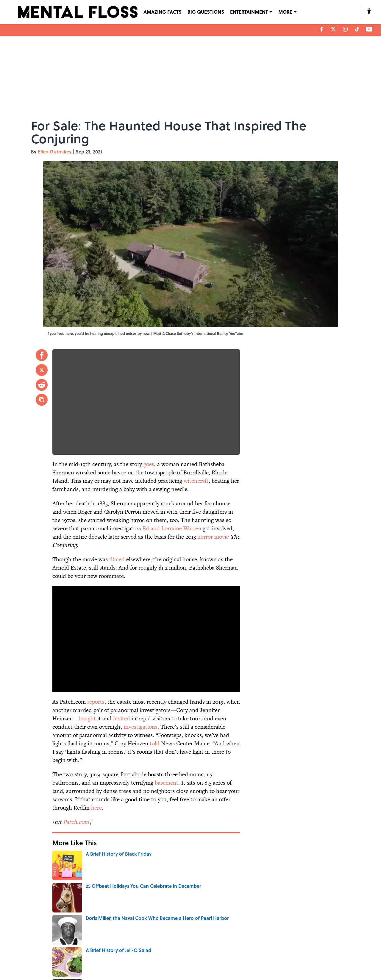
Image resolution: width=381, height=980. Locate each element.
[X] (333, 29)
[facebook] (322, 29)
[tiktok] (357, 29)
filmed (117, 559)
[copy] (42, 400)
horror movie (213, 537)
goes (149, 464)
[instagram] (345, 29)
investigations (141, 727)
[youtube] (369, 29)
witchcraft (196, 481)
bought (87, 718)
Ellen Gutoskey (55, 152)
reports (96, 702)
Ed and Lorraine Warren (172, 528)
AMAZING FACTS (163, 12)
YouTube (236, 333)
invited (122, 718)
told (155, 743)
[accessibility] (369, 11)
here (96, 808)
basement (167, 783)
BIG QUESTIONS (206, 12)
